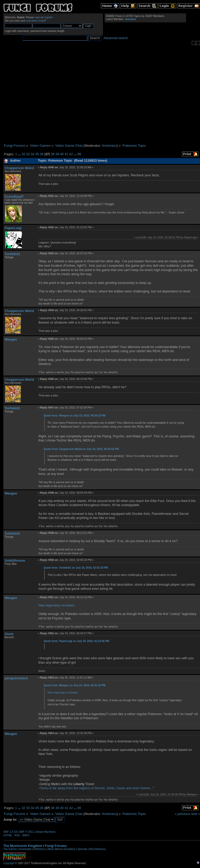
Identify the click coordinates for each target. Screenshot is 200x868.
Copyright (9, 863)
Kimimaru (109, 146)
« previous (182, 814)
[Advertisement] (48, 94)
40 (62, 154)
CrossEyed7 (14, 197)
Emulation (69, 849)
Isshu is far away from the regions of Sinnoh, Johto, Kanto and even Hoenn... (97, 788)
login (38, 17)
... (20, 154)
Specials (82, 849)
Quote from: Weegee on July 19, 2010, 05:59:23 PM (74, 416)
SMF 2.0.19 (10, 832)
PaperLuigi (13, 228)
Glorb (9, 634)
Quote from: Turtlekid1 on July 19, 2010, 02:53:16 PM (76, 568)
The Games (10, 849)
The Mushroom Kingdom (23, 846)
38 (53, 154)
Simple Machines (45, 832)
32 (23, 154)
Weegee (11, 339)
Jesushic (131, 19)
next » (195, 814)
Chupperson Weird (19, 168)
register (48, 17)
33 (28, 154)
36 (42, 154)
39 (57, 154)
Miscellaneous (97, 849)
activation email (35, 21)
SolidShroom (15, 561)
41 (66, 154)
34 (32, 154)
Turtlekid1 (12, 254)
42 (71, 154)
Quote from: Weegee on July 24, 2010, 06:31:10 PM (74, 685)
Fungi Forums (56, 846)
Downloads (25, 849)
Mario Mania (55, 849)
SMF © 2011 (27, 832)
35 (37, 154)
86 (79, 154)
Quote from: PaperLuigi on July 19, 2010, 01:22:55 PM (76, 641)
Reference (40, 849)
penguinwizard (16, 678)
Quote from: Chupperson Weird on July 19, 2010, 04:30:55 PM (81, 449)
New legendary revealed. (57, 605)
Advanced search (116, 38)
